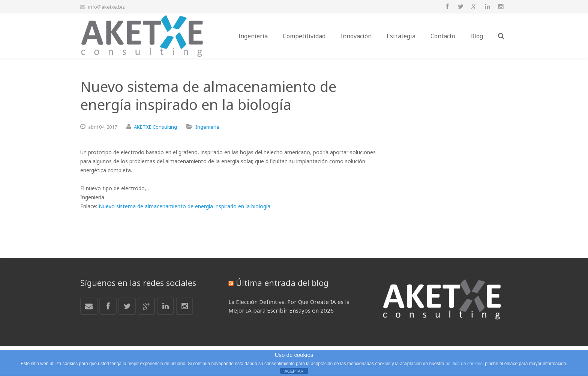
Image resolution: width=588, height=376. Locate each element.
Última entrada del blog (282, 283)
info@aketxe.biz (106, 7)
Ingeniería (207, 127)
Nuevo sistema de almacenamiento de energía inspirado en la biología (184, 206)
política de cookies (464, 364)
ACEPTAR (294, 371)
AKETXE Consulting (155, 127)
